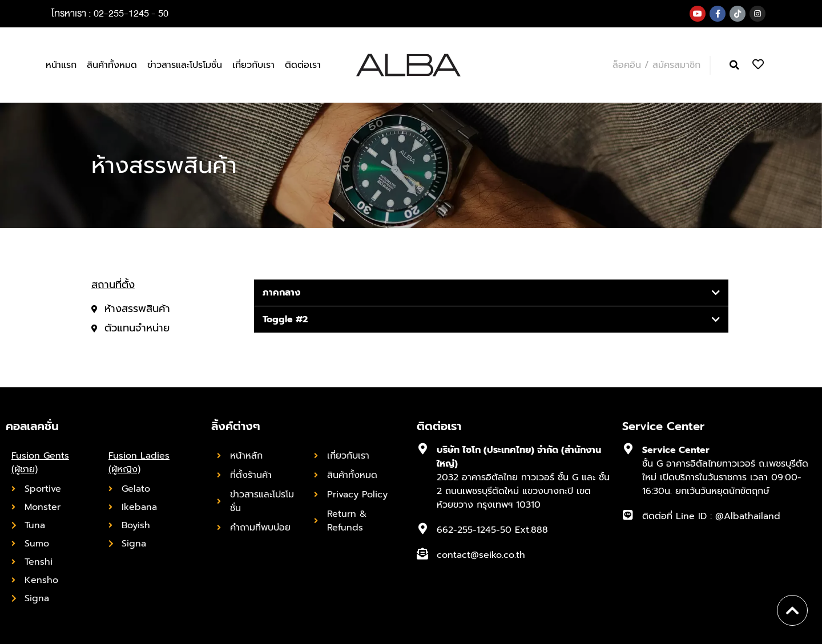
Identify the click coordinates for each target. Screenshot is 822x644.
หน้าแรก (61, 65)
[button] (734, 65)
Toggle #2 (285, 319)
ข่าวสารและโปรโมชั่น (185, 65)
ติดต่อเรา (303, 65)
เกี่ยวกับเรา (253, 65)
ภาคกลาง (281, 293)
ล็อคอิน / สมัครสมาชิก (656, 65)
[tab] (491, 293)
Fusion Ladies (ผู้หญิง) (139, 463)
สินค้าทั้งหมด (112, 65)
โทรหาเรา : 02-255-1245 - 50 (110, 13)
